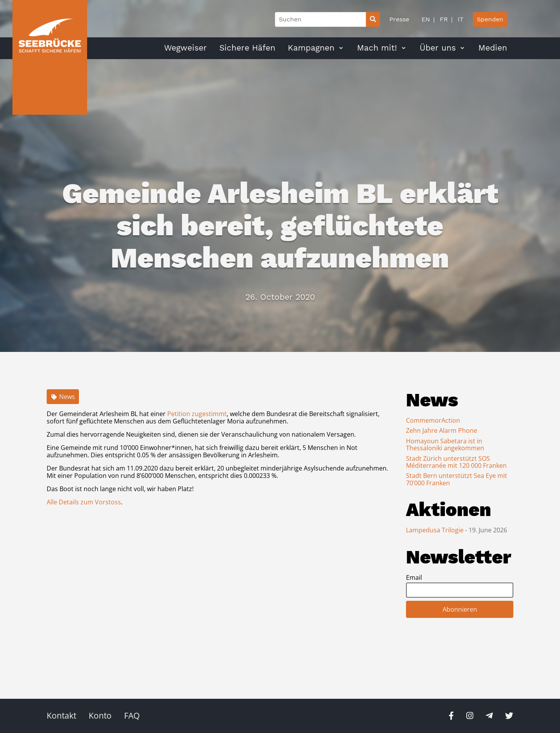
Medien (493, 48)
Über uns (438, 48)
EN (426, 19)
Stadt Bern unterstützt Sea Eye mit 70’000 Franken (457, 479)
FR (443, 19)
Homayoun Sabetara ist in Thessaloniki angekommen (445, 444)
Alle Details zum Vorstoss (84, 502)
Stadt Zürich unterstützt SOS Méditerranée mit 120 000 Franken (456, 462)
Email (414, 577)
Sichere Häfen (247, 48)
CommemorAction (433, 420)
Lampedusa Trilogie (436, 530)
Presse (399, 19)
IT (460, 19)
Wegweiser (185, 48)
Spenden (490, 19)
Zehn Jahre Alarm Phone (442, 430)
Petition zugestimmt (197, 414)
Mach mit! (377, 48)
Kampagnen (311, 48)
